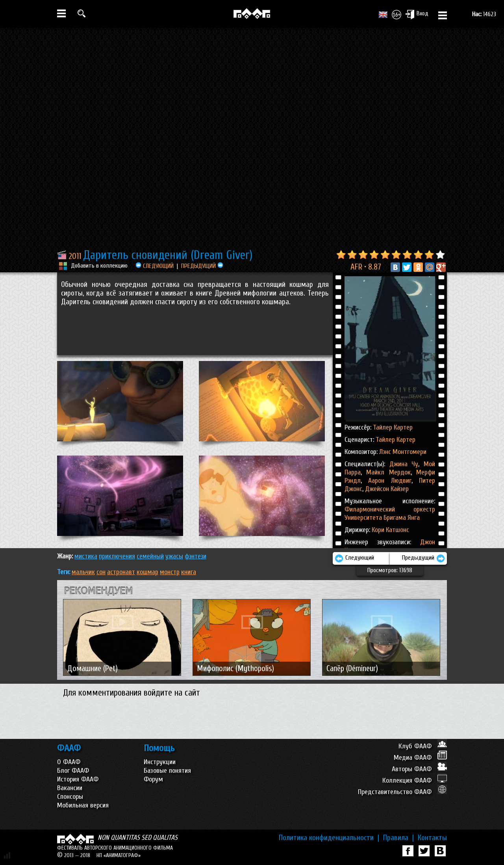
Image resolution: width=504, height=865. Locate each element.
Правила (398, 838)
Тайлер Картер (393, 427)
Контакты (432, 838)
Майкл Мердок (386, 472)
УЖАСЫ (174, 556)
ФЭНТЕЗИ (195, 556)
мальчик (83, 572)
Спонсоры (70, 797)
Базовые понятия (167, 771)
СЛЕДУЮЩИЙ (155, 266)
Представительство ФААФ (402, 792)
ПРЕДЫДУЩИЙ (202, 266)
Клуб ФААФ (423, 746)
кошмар (147, 572)
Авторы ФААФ (419, 769)
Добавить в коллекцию (99, 266)
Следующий (354, 558)
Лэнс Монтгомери (403, 452)
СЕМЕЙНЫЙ (150, 556)
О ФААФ (69, 762)
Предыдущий (423, 558)
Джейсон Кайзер (386, 489)
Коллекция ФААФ (415, 780)
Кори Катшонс (390, 530)
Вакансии (70, 788)
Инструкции (160, 762)
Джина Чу (404, 464)
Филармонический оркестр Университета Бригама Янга (390, 513)
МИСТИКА (86, 556)
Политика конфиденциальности (329, 838)
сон (101, 572)
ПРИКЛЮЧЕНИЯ (117, 556)
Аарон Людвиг (387, 481)
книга (189, 572)
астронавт (121, 572)
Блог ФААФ (73, 771)
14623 (484, 14)
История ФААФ (78, 779)
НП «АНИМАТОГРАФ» (119, 855)
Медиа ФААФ (420, 758)
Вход (417, 14)
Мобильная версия (83, 805)
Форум (153, 779)
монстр (170, 572)
